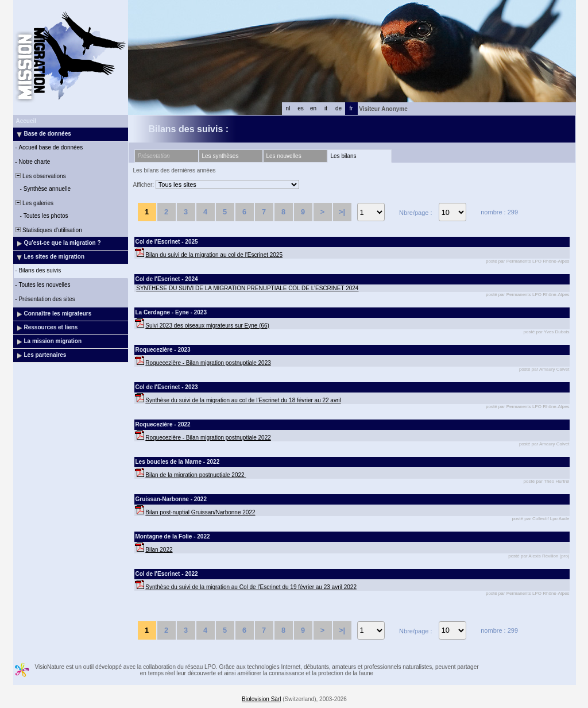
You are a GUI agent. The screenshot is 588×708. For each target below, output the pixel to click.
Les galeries (34, 203)
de (339, 108)
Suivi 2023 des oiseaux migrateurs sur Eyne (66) (207, 326)
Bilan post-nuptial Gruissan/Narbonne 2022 (200, 512)
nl (288, 108)
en (313, 108)
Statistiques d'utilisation (48, 230)
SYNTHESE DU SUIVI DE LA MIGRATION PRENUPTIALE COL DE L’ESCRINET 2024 (247, 288)
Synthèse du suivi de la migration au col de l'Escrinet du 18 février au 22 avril (243, 400)
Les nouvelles (284, 156)
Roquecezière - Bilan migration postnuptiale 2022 (208, 438)
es (301, 108)
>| (342, 212)
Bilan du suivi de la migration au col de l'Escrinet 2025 (214, 255)
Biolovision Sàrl (261, 699)
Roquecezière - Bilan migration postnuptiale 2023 (208, 363)
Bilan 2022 (159, 550)
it (326, 108)
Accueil (26, 121)
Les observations (40, 176)
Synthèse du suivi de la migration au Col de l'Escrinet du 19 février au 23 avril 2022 (251, 587)
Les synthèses (220, 156)
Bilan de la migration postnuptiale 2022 (196, 475)
